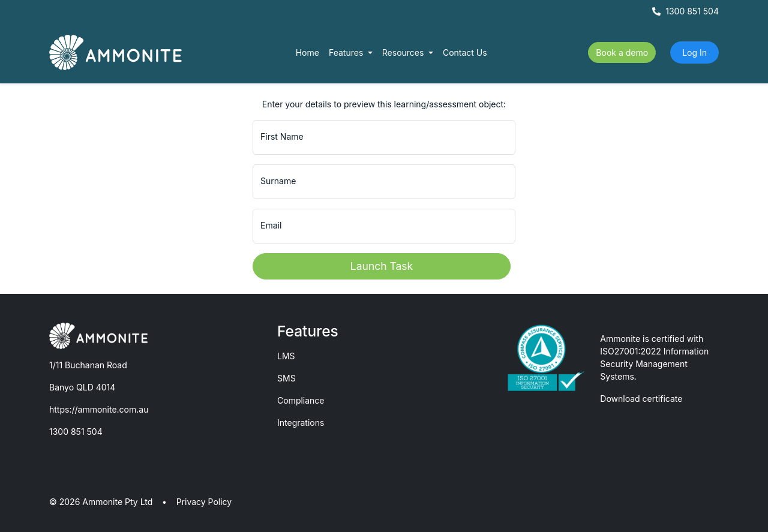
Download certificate (641, 399)
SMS (286, 378)
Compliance (301, 400)
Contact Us (465, 52)
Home (307, 52)
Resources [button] (404, 52)
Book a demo (622, 52)
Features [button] (347, 52)
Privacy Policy (204, 502)
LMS (286, 356)
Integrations (301, 423)
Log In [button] (694, 52)
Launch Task (382, 266)
